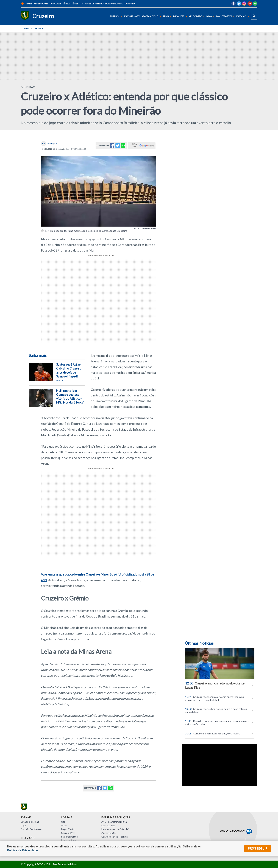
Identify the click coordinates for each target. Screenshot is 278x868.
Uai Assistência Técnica (115, 837)
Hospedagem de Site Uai (115, 829)
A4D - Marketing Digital (114, 822)
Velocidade (197, 16)
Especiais (243, 16)
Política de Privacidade (23, 850)
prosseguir (258, 848)
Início (26, 29)
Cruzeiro (38, 29)
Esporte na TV (132, 16)
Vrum (64, 825)
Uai (63, 822)
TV (82, 4)
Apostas (146, 16)
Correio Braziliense (31, 829)
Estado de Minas (30, 822)
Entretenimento (70, 840)
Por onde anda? (114, 4)
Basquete (181, 16)
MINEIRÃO (28, 87)
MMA (211, 16)
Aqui (23, 825)
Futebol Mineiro (94, 4)
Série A (66, 4)
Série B (75, 4)
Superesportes (69, 837)
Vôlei (157, 16)
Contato (130, 4)
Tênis (168, 16)
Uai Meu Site (108, 825)
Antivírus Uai (109, 833)
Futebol (117, 16)
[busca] (254, 16)
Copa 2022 (55, 4)
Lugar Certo (68, 829)
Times (26, 4)
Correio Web (68, 833)
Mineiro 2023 (41, 4)
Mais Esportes (226, 16)
